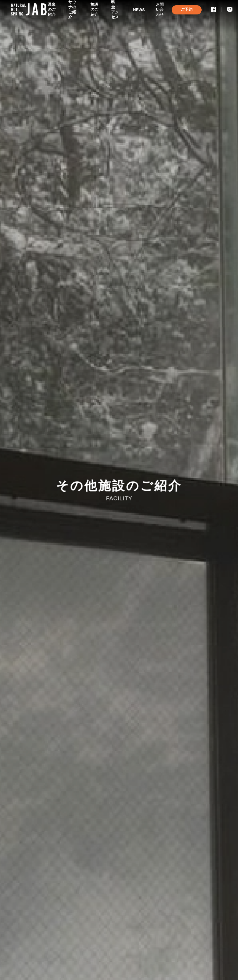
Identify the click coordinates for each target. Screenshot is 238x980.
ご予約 (187, 9)
